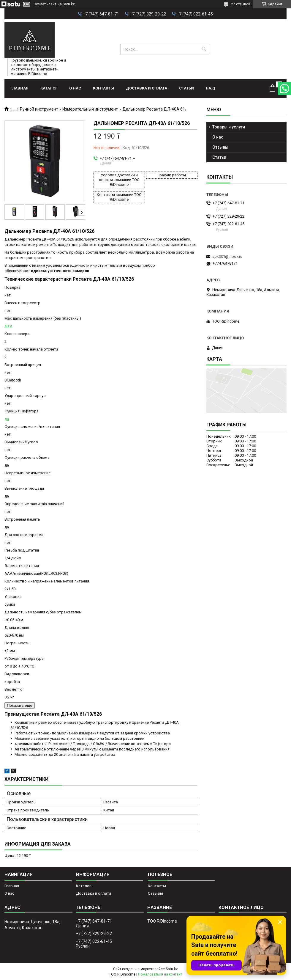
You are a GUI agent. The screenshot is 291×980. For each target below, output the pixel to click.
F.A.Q (210, 88)
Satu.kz (172, 969)
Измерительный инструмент (90, 109)
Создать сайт (45, 4)
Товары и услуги (229, 127)
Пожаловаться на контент (160, 974)
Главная (19, 88)
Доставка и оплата (147, 88)
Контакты (103, 88)
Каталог (49, 88)
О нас (75, 88)
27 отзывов (241, 4)
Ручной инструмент (39, 109)
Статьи (186, 88)
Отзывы (220, 147)
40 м (8, 326)
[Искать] (204, 49)
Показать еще (20, 705)
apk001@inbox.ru (227, 256)
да (7, 419)
